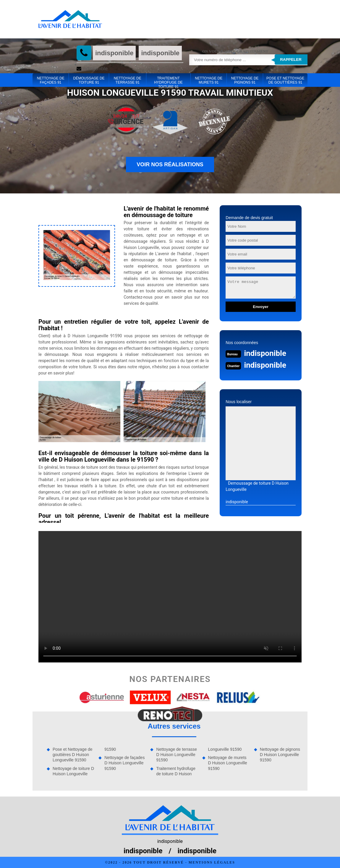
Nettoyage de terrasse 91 (128, 80)
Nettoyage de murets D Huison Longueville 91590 (228, 763)
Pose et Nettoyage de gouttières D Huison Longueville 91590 (73, 755)
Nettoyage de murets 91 (209, 80)
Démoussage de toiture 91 (89, 80)
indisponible (114, 53)
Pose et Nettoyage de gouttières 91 (285, 80)
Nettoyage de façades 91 (51, 80)
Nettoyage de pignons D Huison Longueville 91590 (280, 755)
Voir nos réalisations (170, 165)
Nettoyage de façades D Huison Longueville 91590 (124, 763)
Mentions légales (212, 862)
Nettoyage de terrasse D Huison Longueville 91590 (177, 755)
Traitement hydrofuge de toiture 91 (168, 81)
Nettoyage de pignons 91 (245, 80)
